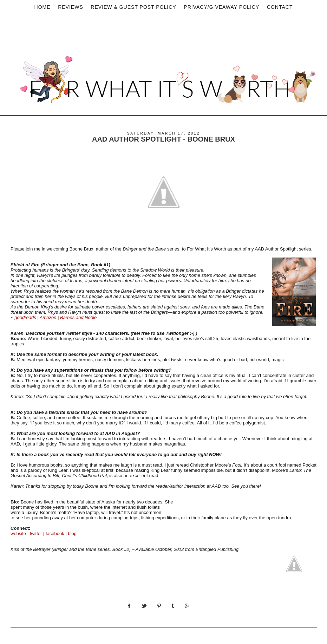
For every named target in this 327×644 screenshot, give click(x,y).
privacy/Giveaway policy (221, 7)
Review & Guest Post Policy (133, 7)
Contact (280, 7)
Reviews (71, 7)
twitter (36, 534)
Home (42, 7)
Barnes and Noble (78, 317)
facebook (55, 534)
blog (72, 534)
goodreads (25, 317)
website (18, 534)
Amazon (48, 317)
